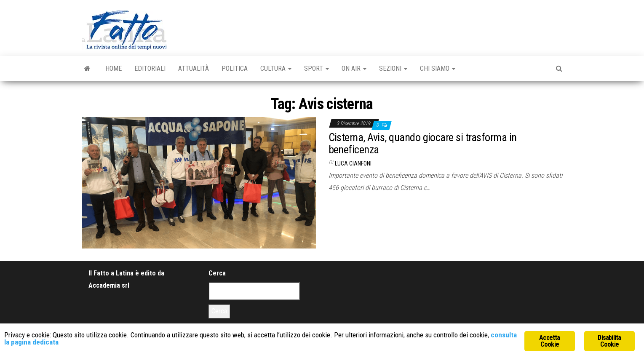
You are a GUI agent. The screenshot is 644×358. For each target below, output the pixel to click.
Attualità (194, 68)
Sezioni (393, 68)
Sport (317, 68)
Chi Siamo (438, 68)
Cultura (276, 68)
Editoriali (150, 68)
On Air (354, 68)
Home (114, 68)
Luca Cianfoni (353, 163)
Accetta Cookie (549, 341)
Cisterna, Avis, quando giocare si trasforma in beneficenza (423, 143)
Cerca (217, 273)
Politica (235, 68)
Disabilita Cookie (609, 341)
